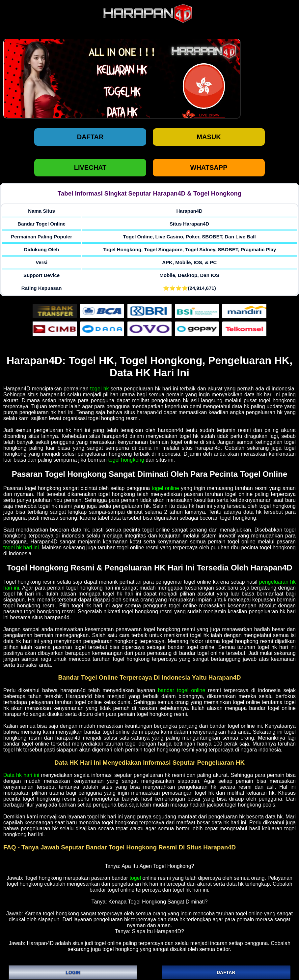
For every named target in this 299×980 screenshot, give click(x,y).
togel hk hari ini (21, 548)
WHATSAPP (209, 168)
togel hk (100, 389)
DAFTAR (226, 972)
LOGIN (73, 972)
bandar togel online (181, 690)
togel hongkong (126, 460)
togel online (165, 488)
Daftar (90, 137)
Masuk (209, 137)
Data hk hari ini (21, 775)
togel (135, 878)
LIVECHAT (90, 168)
